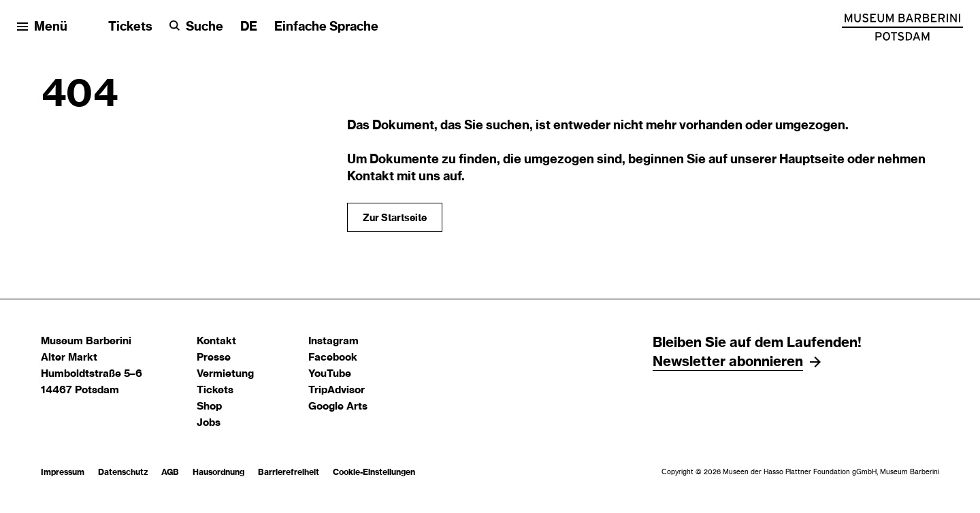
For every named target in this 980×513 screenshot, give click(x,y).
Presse (214, 358)
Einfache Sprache (326, 27)
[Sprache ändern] (249, 28)
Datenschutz (123, 472)
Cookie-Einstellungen (374, 472)
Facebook (333, 358)
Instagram (333, 341)
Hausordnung (218, 472)
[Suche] (196, 28)
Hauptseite (812, 160)
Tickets (130, 27)
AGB (170, 472)
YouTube (330, 374)
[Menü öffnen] (42, 28)
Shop (209, 407)
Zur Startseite (395, 218)
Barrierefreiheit (289, 472)
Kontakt (216, 341)
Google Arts (338, 407)
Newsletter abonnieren (728, 362)
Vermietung (225, 374)
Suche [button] (205, 27)
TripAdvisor (337, 390)
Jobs (209, 423)
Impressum (63, 472)
